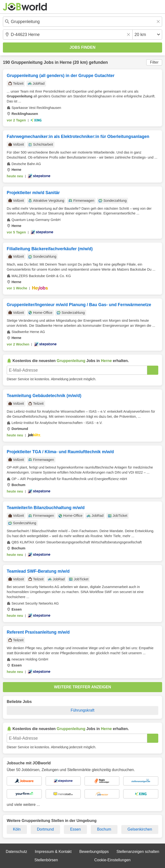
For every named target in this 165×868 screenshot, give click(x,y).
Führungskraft (82, 710)
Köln (17, 829)
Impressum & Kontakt (53, 852)
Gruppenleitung (27, 62)
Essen (75, 829)
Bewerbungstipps (94, 852)
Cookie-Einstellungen (112, 860)
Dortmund (45, 829)
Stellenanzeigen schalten (138, 852)
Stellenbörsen (46, 860)
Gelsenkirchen (140, 829)
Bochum (104, 829)
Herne (66, 62)
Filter (154, 62)
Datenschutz (16, 852)
